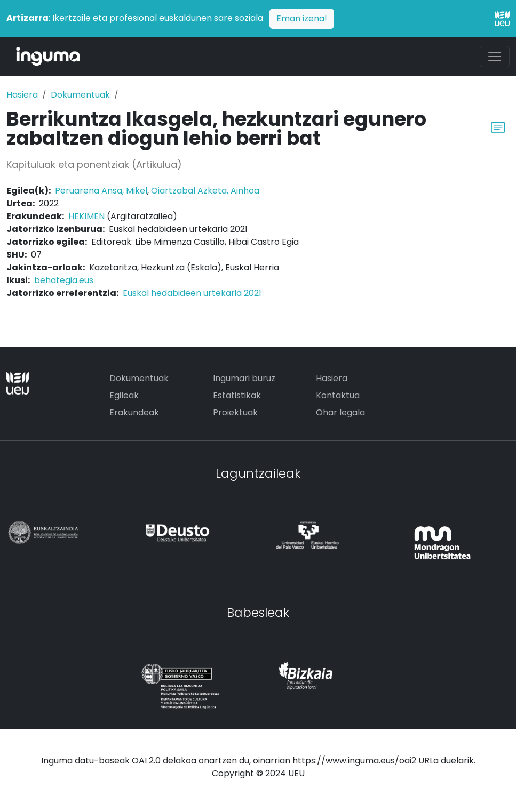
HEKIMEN (86, 216)
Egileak (124, 395)
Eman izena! (302, 18)
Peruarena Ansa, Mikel (101, 191)
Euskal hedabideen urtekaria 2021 (192, 293)
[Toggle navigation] (495, 57)
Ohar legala (340, 412)
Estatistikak (237, 395)
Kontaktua (338, 395)
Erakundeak (134, 412)
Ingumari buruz (244, 378)
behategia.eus (64, 280)
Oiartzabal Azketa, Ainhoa (205, 191)
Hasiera (22, 95)
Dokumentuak (80, 95)
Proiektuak (235, 412)
